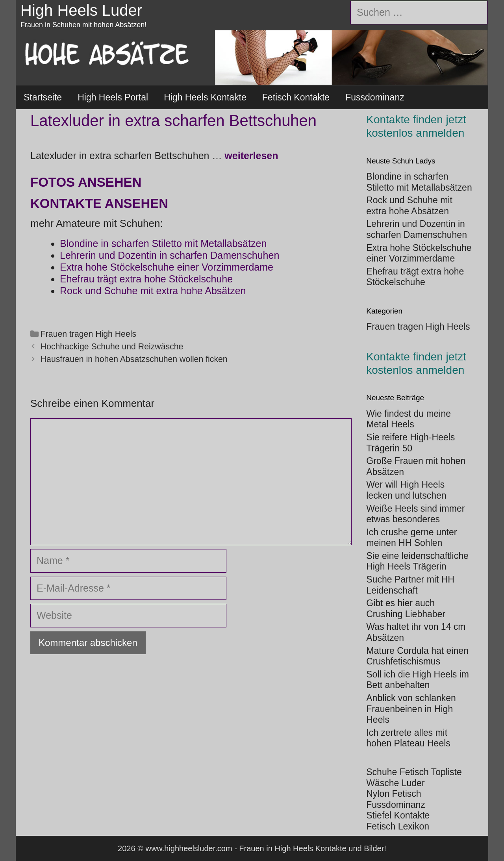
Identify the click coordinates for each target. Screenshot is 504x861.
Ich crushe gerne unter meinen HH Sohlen (411, 538)
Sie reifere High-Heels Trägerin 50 (410, 443)
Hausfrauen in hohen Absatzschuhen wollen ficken (134, 359)
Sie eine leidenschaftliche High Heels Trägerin (417, 561)
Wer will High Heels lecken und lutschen (406, 490)
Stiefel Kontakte (398, 815)
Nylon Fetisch (394, 794)
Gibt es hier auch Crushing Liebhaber (406, 609)
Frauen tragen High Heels (88, 334)
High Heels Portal (113, 97)
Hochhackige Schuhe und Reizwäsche (112, 347)
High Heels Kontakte (205, 97)
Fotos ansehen (86, 182)
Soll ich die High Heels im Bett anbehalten (418, 680)
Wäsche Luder (395, 783)
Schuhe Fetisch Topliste (414, 772)
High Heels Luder (81, 10)
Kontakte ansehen (99, 203)
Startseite (43, 97)
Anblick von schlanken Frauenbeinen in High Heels (411, 709)
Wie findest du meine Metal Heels (409, 419)
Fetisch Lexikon (398, 826)
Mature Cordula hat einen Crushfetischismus (417, 656)
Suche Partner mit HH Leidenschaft (410, 585)
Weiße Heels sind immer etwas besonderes (415, 514)
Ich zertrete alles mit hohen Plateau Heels (408, 738)
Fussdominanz (375, 97)
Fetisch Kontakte (296, 97)
